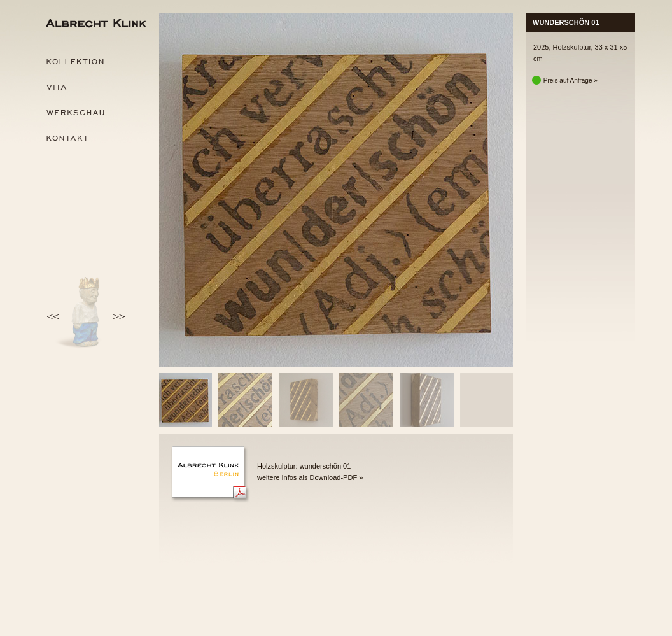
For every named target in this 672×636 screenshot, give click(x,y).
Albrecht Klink (95, 25)
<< (54, 317)
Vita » (95, 87)
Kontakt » (95, 138)
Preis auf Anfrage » (565, 81)
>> (117, 317)
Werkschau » (95, 113)
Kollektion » (95, 62)
